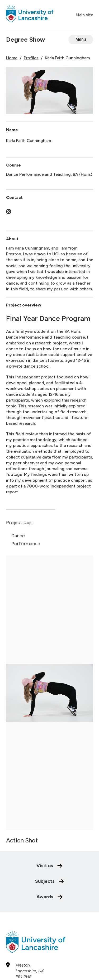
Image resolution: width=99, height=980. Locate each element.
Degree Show (26, 40)
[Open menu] (81, 40)
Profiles (31, 58)
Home (12, 58)
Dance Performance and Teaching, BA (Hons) (49, 174)
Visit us (49, 843)
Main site (84, 15)
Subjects (50, 859)
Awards (50, 874)
